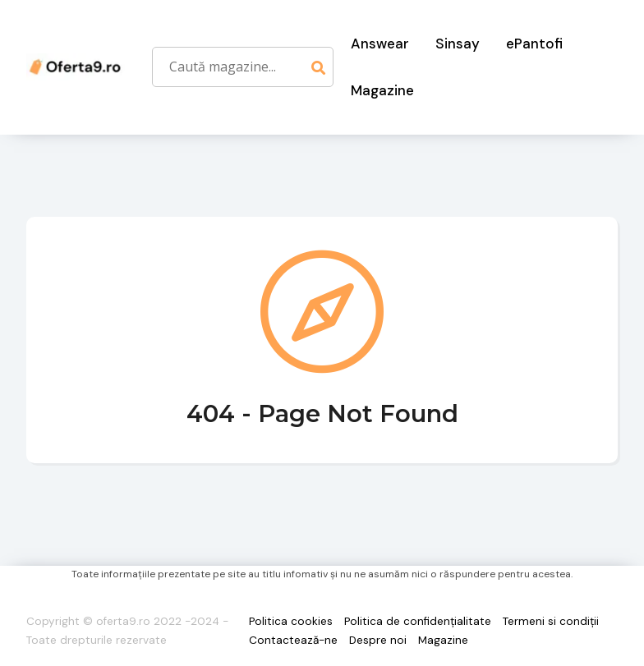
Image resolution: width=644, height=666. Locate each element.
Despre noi (378, 640)
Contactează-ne (293, 640)
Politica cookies (291, 621)
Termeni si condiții (551, 621)
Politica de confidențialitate (418, 621)
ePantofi (534, 44)
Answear (380, 44)
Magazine (382, 90)
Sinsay (458, 44)
